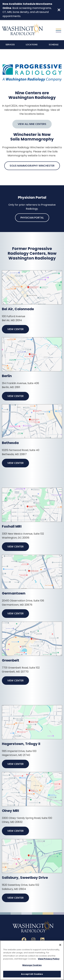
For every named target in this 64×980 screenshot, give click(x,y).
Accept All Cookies (32, 974)
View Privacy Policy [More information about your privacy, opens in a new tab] (49, 959)
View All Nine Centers (32, 124)
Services (10, 45)
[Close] (60, 945)
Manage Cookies (32, 965)
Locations (32, 45)
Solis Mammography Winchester (32, 166)
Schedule (54, 45)
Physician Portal (32, 218)
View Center (15, 329)
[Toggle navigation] (58, 30)
